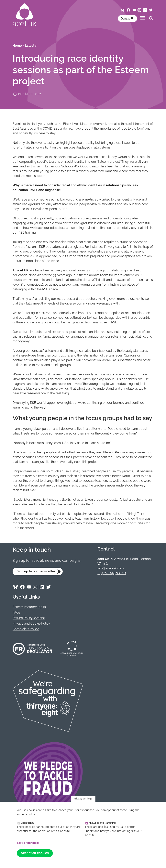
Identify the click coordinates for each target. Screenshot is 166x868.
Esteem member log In (29, 607)
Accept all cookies (35, 853)
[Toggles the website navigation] (143, 18)
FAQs (16, 612)
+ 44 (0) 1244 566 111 (112, 573)
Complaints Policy (26, 629)
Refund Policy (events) (29, 618)
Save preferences (28, 843)
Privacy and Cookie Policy (31, 623)
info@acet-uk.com (111, 568)
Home (17, 46)
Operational (27, 823)
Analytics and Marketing (102, 823)
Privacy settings (83, 799)
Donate (127, 19)
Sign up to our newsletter (36, 571)
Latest (30, 46)
